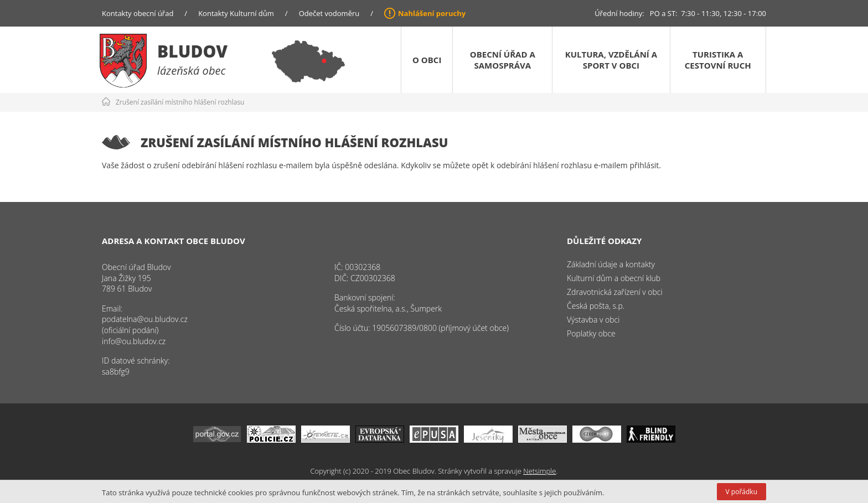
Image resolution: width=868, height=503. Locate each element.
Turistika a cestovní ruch (718, 60)
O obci (427, 60)
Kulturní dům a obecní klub (614, 278)
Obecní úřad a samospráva (503, 60)
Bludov (192, 51)
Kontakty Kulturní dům (236, 13)
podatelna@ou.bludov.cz (145, 319)
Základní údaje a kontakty (611, 264)
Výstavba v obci (593, 320)
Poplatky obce (591, 333)
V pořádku (742, 492)
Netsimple (539, 471)
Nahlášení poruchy (432, 13)
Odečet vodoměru (329, 13)
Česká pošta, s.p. (596, 306)
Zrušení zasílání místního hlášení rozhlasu (180, 102)
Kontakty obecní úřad (138, 13)
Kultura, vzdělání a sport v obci (611, 60)
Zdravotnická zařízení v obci (615, 292)
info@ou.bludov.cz (134, 341)
